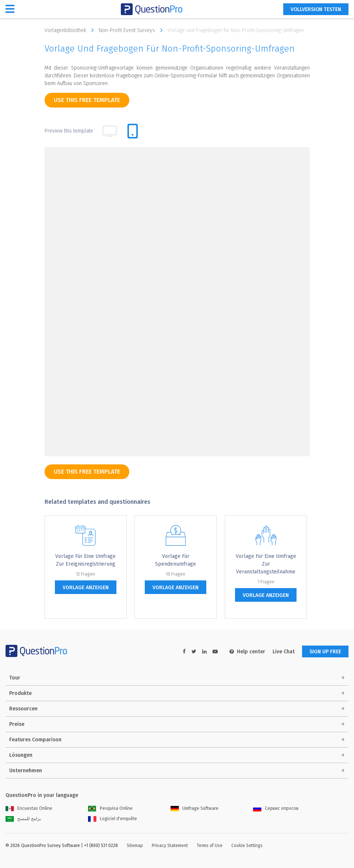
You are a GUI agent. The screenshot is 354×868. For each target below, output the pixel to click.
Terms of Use (210, 846)
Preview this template (69, 131)
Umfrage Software (194, 808)
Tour (15, 678)
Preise (17, 724)
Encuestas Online (29, 808)
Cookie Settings (247, 846)
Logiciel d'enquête (113, 819)
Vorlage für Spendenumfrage (176, 560)
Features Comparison (35, 740)
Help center (247, 652)
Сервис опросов (276, 808)
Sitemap (135, 846)
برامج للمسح (23, 819)
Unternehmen (26, 771)
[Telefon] (122, 413)
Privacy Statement (170, 846)
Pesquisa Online (110, 808)
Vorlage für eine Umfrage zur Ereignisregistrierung (85, 560)
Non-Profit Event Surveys (132, 30)
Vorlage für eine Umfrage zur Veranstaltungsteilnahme (266, 564)
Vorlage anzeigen (86, 588)
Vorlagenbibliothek (71, 30)
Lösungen (21, 755)
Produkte (20, 693)
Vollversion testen (316, 9)
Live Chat (284, 652)
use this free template (87, 100)
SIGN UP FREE (325, 652)
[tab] (133, 131)
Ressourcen (23, 709)
